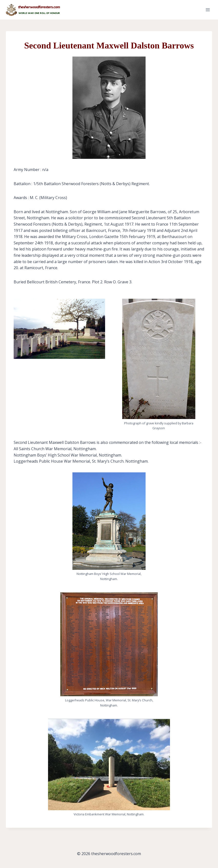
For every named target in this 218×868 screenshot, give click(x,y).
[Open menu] (208, 10)
